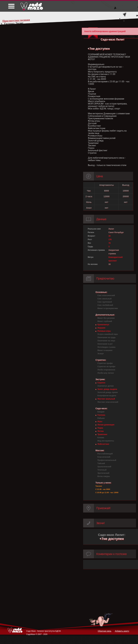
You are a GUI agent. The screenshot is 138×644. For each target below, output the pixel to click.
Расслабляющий (105, 454)
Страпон (101, 383)
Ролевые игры (104, 331)
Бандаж (101, 412)
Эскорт (101, 354)
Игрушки (101, 328)
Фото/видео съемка (106, 347)
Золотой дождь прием (108, 392)
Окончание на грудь (107, 337)
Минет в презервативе (108, 308)
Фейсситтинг (103, 444)
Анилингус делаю (106, 386)
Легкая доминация (106, 425)
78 (109, 243)
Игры (100, 421)
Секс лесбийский (105, 305)
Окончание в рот (105, 344)
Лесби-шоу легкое (106, 373)
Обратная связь (104, 631)
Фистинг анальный (106, 399)
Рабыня (101, 418)
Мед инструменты (106, 441)
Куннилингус (103, 325)
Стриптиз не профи (106, 367)
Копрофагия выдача (107, 396)
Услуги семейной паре (108, 334)
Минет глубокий (105, 321)
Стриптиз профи (105, 363)
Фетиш (101, 431)
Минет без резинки (106, 318)
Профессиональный (107, 460)
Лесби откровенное (106, 370)
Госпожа (101, 415)
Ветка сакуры (104, 476)
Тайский (101, 463)
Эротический (103, 473)
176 (110, 239)
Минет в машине (105, 350)
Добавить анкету (122, 631)
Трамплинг (102, 434)
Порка (100, 428)
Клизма (101, 438)
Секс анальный (104, 299)
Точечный (102, 470)
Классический (104, 457)
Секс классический (106, 295)
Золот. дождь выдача (107, 389)
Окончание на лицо (106, 341)
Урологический (104, 467)
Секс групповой (105, 302)
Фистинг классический (108, 402)
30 (109, 236)
